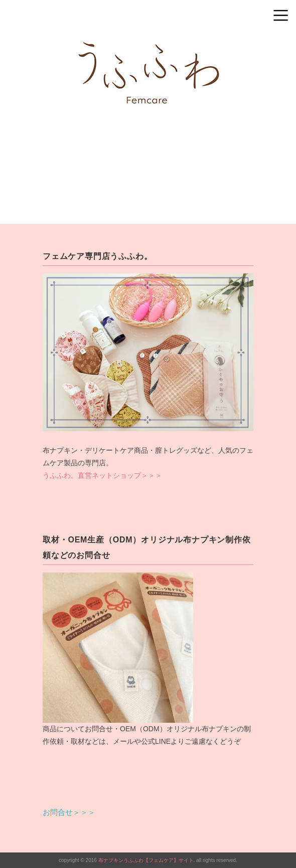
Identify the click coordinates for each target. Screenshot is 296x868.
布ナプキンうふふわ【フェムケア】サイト (146, 860)
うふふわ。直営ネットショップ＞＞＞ (102, 475)
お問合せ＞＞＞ (69, 812)
